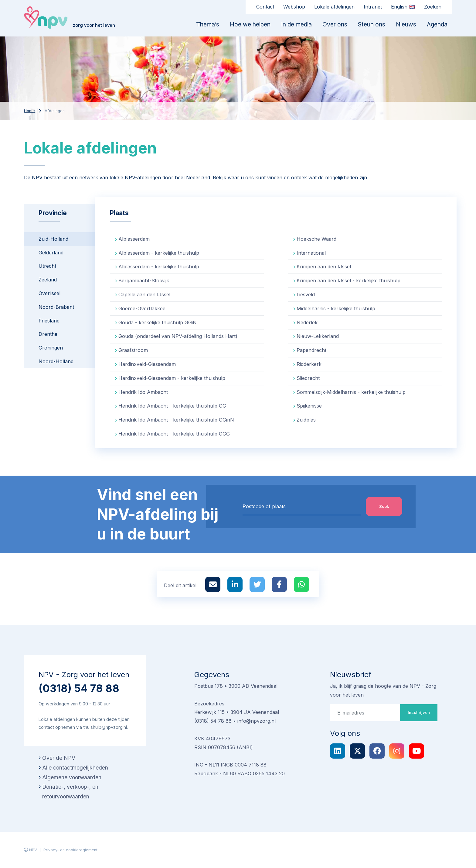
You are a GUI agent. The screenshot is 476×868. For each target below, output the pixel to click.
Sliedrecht (308, 378)
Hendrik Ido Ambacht (143, 392)
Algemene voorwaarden (72, 777)
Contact (265, 7)
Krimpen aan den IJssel (324, 267)
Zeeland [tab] (48, 280)
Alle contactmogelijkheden (75, 768)
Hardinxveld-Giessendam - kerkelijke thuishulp (172, 378)
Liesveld (306, 294)
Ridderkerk (309, 364)
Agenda (437, 24)
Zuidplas (306, 420)
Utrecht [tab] (47, 266)
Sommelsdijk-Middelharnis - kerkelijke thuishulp (351, 392)
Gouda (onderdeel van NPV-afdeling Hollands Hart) (178, 336)
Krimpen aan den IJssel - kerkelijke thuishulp (348, 281)
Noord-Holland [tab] (56, 361)
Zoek (384, 506)
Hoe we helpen (250, 24)
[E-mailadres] (365, 713)
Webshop (294, 7)
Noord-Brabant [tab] (56, 307)
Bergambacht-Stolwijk (144, 281)
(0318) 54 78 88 (79, 688)
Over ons (335, 24)
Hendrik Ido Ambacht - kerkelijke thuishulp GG (172, 406)
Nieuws (406, 24)
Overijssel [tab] (49, 293)
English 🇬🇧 (403, 7)
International (311, 253)
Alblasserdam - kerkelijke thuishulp (159, 253)
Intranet (373, 7)
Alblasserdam (134, 239)
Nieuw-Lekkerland (318, 336)
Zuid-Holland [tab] (53, 239)
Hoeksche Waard (316, 239)
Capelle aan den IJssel (144, 294)
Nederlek (307, 322)
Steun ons (372, 24)
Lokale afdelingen (334, 7)
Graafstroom (133, 350)
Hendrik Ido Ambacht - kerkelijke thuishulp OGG (174, 434)
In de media (296, 24)
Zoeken (433, 7)
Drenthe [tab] (48, 334)
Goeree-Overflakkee (142, 308)
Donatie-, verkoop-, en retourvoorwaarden (70, 792)
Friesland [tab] (49, 321)
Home (29, 111)
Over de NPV (59, 758)
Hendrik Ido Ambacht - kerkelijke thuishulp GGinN (176, 420)
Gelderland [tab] (51, 253)
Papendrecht (311, 350)
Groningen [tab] (51, 348)
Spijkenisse (309, 406)
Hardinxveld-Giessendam (147, 364)
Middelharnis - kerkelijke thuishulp (336, 308)
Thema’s (208, 24)
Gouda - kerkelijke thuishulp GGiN (158, 322)
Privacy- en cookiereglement (70, 850)
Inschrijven (419, 712)
